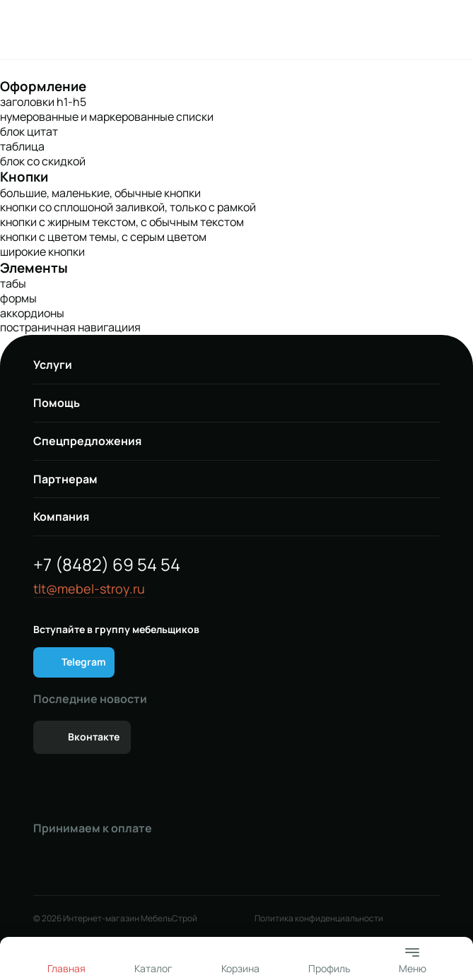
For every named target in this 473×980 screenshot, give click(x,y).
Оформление (43, 86)
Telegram (84, 662)
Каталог (153, 968)
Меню (413, 960)
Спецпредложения (87, 441)
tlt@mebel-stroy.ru (89, 589)
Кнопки (24, 177)
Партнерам (65, 479)
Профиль (329, 968)
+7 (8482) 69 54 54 (107, 564)
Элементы (34, 268)
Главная (66, 968)
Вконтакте (94, 737)
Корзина (240, 968)
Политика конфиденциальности (319, 919)
